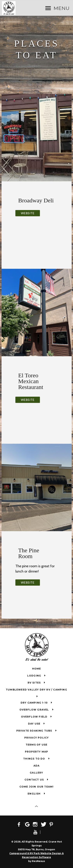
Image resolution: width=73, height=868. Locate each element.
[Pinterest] (53, 824)
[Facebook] (21, 824)
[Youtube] (37, 832)
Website (28, 213)
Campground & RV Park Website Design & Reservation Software (36, 855)
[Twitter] (45, 824)
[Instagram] (37, 824)
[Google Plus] (29, 824)
